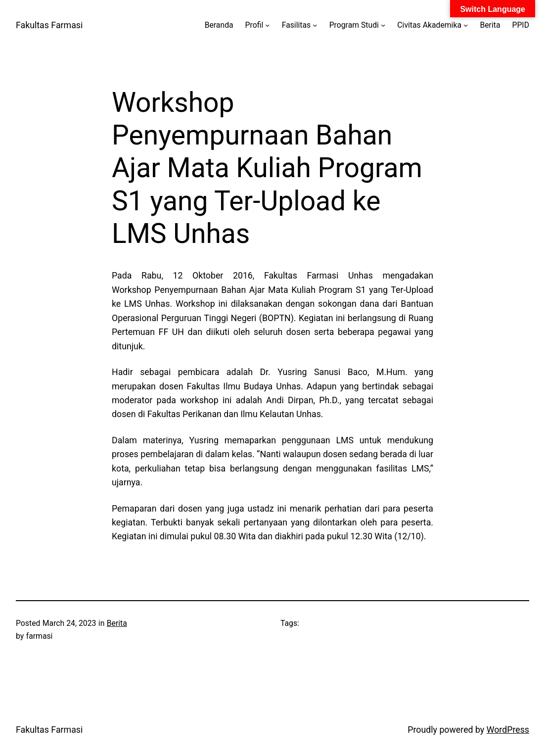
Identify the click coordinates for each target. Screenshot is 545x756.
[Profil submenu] (267, 25)
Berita (117, 623)
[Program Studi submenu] (383, 25)
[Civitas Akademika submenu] (466, 25)
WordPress (508, 730)
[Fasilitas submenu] (315, 25)
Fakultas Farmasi (49, 25)
